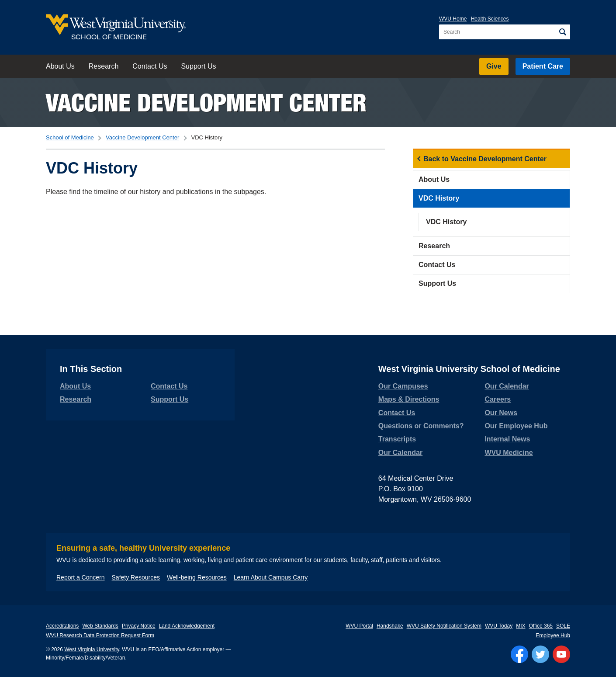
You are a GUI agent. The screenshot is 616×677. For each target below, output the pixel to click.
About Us (60, 66)
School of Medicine (70, 137)
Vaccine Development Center (206, 102)
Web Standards (100, 626)
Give (494, 66)
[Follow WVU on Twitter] (540, 654)
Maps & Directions (409, 399)
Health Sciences (490, 19)
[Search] (562, 32)
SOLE (563, 626)
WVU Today (499, 626)
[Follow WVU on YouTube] (561, 654)
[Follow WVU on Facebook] (519, 654)
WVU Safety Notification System (444, 626)
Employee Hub (553, 635)
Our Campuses (403, 386)
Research (104, 66)
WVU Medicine (509, 453)
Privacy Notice (139, 626)
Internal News (507, 439)
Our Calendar (400, 453)
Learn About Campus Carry (271, 577)
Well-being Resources (197, 577)
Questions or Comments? (421, 426)
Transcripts (397, 439)
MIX (521, 626)
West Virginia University (92, 649)
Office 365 (541, 626)
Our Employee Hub (516, 426)
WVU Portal (359, 626)
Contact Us (150, 66)
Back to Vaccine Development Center (485, 159)
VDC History (439, 198)
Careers (498, 399)
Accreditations (62, 626)
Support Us (198, 66)
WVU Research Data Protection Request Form (100, 635)
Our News (501, 413)
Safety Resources (136, 577)
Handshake (390, 626)
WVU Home (453, 19)
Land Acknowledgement (187, 626)
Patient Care (543, 66)
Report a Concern (81, 577)
